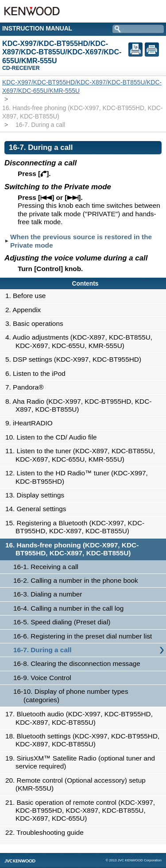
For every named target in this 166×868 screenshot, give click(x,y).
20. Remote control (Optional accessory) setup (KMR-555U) (78, 784)
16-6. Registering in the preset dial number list (83, 636)
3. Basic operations (37, 323)
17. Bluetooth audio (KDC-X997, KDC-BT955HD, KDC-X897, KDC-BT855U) (81, 718)
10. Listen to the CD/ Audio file (54, 437)
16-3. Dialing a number (48, 594)
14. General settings (38, 509)
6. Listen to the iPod (38, 373)
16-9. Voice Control (42, 678)
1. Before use (28, 296)
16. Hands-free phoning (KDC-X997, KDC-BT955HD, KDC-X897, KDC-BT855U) (74, 549)
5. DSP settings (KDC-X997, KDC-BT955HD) (76, 359)
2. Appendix (25, 310)
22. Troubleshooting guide (47, 832)
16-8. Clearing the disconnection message (77, 663)
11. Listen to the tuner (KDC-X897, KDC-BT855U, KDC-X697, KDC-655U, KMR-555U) (83, 455)
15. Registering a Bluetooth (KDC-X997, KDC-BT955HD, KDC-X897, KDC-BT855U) (77, 527)
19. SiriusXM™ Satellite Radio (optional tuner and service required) (83, 762)
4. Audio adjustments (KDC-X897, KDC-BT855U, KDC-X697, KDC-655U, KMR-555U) (81, 341)
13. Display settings (37, 495)
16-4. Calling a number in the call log (68, 608)
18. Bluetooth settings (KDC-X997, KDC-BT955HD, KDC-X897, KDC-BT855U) (85, 740)
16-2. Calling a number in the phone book (76, 580)
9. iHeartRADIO (31, 423)
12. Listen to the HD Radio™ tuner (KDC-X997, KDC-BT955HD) (79, 477)
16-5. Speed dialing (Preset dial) (62, 622)
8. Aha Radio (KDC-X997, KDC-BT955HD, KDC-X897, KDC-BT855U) (81, 405)
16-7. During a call (42, 650)
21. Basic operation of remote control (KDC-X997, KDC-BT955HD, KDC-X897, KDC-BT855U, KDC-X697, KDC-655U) (83, 811)
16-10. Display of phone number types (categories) (71, 695)
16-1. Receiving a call (46, 567)
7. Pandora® (27, 387)
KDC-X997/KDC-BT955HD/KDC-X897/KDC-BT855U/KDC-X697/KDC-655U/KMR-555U (82, 86)
